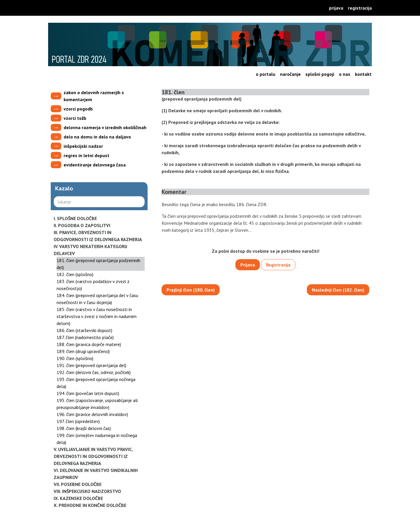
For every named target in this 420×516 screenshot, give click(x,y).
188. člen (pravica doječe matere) (89, 344)
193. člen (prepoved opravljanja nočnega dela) (96, 383)
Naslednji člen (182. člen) (338, 290)
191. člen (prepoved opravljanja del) (91, 365)
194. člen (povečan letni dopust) (88, 393)
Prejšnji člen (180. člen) (191, 290)
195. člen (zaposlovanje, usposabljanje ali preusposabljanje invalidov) (97, 404)
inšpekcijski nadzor (83, 146)
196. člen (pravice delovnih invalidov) (92, 414)
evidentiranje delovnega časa (95, 165)
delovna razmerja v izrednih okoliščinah (105, 127)
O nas (345, 74)
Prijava (336, 8)
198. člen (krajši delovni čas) (84, 428)
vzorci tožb (75, 118)
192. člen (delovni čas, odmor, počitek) (94, 372)
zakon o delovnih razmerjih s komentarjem (94, 96)
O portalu (266, 74)
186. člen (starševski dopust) (84, 330)
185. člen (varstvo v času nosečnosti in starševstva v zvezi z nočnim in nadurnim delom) (97, 316)
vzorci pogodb (78, 109)
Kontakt (363, 74)
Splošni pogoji (320, 74)
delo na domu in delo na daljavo (97, 137)
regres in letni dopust (86, 155)
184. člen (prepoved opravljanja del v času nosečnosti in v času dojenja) (97, 299)
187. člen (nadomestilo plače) (85, 337)
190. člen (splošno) (75, 358)
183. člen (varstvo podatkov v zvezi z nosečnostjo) (93, 285)
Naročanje (290, 74)
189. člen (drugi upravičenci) (83, 351)
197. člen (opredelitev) (78, 421)
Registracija (360, 8)
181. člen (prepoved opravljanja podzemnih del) (98, 264)
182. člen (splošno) (75, 274)
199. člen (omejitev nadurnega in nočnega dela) (97, 439)
